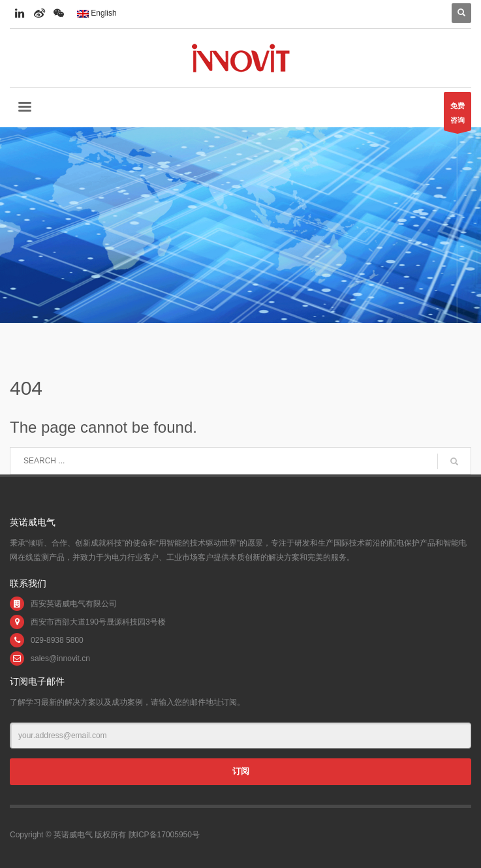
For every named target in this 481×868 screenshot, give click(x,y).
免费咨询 (458, 116)
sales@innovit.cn (60, 659)
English (97, 13)
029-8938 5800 (57, 640)
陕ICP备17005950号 (164, 835)
